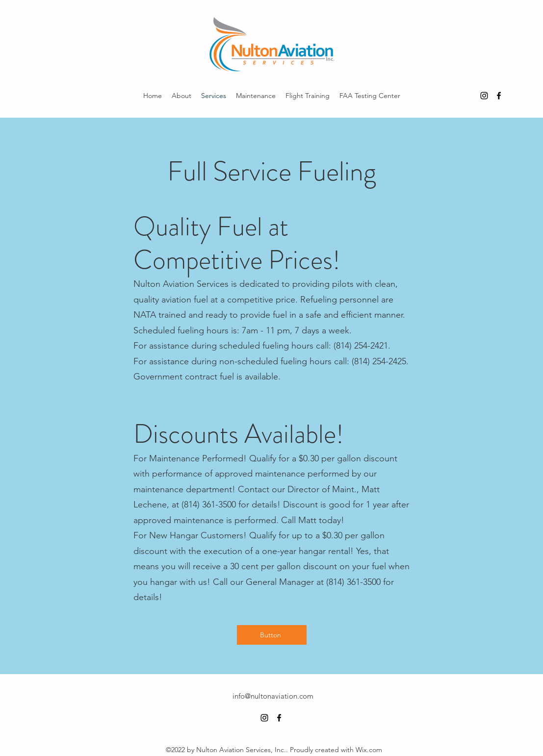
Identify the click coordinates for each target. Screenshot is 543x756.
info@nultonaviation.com (273, 696)
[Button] (272, 635)
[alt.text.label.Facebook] (499, 96)
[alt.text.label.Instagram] (484, 96)
